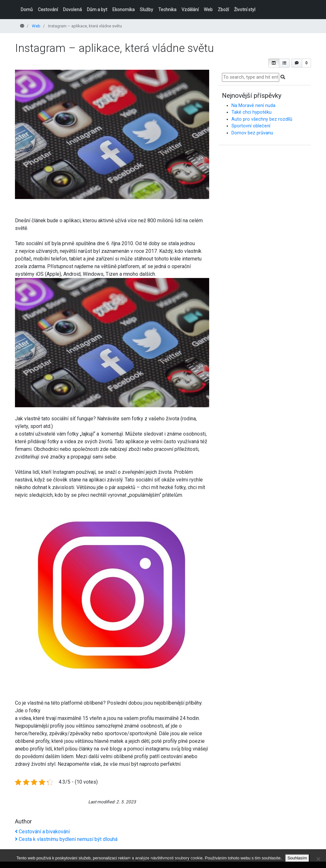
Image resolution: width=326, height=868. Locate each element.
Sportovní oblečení (251, 126)
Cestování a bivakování (42, 832)
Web (208, 10)
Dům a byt (97, 10)
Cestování (48, 10)
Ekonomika (124, 10)
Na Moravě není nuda (253, 106)
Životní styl (245, 10)
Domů (27, 10)
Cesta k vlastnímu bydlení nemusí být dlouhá (66, 839)
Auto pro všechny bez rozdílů (262, 119)
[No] (318, 859)
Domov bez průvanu (252, 133)
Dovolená (72, 10)
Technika (167, 10)
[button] (274, 63)
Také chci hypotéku (252, 112)
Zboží (223, 10)
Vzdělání (190, 10)
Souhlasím (297, 858)
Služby (146, 10)
